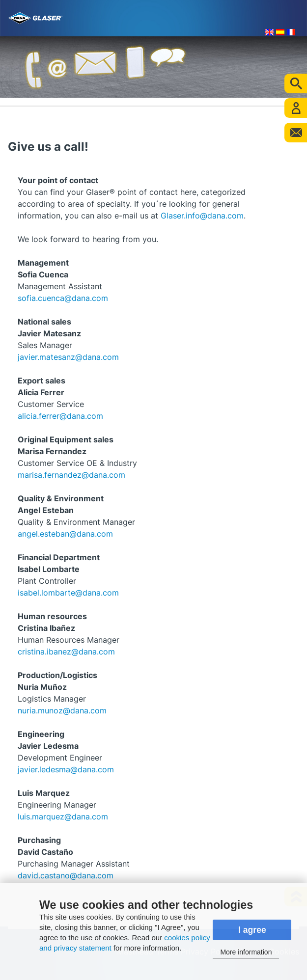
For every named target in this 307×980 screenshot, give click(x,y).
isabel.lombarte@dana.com (68, 593)
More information (246, 952)
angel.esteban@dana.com (65, 534)
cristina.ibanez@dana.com (66, 652)
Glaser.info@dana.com (202, 216)
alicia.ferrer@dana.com (60, 416)
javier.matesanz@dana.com (68, 357)
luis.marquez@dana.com (63, 817)
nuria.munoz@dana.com (62, 710)
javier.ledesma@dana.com (66, 769)
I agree (252, 930)
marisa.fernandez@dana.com (71, 475)
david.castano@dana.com (66, 875)
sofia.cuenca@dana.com (63, 298)
